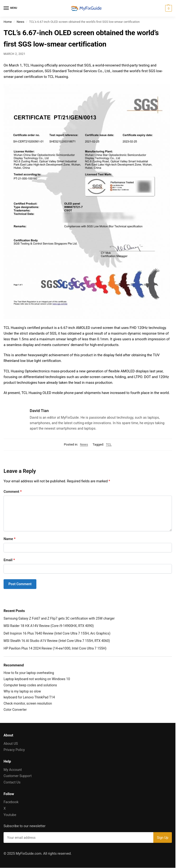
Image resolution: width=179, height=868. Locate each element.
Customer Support (18, 776)
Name (10, 539)
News (20, 22)
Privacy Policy (14, 750)
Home (8, 22)
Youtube (10, 815)
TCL (109, 444)
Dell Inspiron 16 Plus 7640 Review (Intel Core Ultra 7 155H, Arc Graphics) (57, 633)
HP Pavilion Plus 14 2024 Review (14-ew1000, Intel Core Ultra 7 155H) (55, 648)
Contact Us (12, 782)
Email (9, 560)
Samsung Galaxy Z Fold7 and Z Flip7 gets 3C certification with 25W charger (59, 618)
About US (11, 744)
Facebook (11, 802)
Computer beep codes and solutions (30, 685)
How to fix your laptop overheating (29, 673)
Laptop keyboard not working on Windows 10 (37, 679)
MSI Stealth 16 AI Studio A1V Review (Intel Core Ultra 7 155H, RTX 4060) (57, 641)
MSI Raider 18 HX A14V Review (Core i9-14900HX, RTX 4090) (49, 626)
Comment (13, 492)
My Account (13, 770)
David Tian (39, 411)
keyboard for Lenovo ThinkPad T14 (29, 697)
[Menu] (11, 8)
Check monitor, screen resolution (28, 703)
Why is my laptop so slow (22, 691)
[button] (168, 8)
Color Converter (15, 710)
